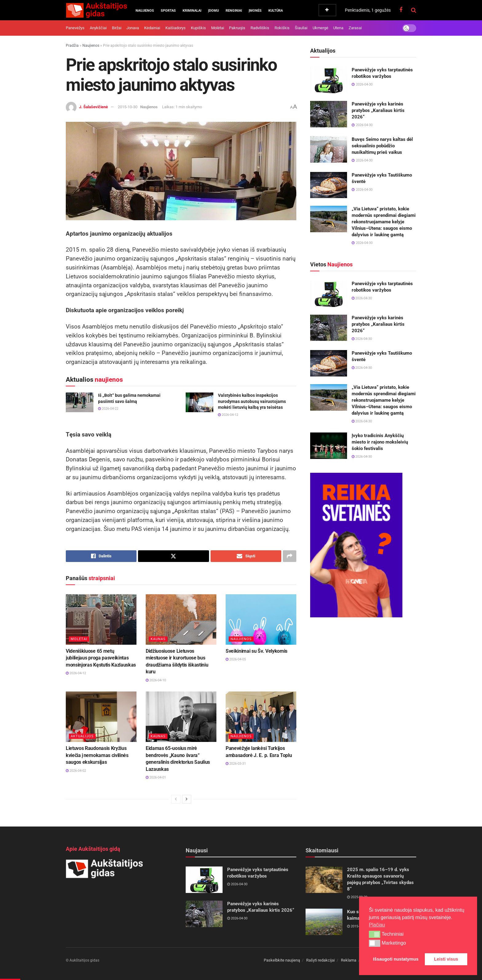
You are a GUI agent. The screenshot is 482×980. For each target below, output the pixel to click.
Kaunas (158, 639)
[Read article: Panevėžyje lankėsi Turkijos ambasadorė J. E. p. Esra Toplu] (261, 717)
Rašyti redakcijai (320, 960)
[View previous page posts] (176, 799)
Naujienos (145, 11)
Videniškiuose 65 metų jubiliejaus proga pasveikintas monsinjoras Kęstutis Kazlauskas (101, 658)
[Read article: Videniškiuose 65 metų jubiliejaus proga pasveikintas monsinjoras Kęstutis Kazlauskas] (101, 619)
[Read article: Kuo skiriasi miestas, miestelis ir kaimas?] (324, 922)
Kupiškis (198, 28)
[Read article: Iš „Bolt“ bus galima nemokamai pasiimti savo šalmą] (80, 402)
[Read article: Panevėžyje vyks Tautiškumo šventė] (329, 185)
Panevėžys (75, 28)
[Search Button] (414, 10)
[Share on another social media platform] (290, 556)
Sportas (168, 11)
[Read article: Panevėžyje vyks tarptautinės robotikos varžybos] (329, 80)
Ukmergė (320, 28)
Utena (338, 28)
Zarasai (355, 28)
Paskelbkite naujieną (282, 960)
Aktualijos (82, 736)
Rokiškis (282, 28)
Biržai (117, 28)
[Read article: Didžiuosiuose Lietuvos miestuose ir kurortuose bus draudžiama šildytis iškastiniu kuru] (181, 619)
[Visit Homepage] (96, 10)
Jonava (133, 28)
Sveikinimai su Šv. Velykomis (257, 651)
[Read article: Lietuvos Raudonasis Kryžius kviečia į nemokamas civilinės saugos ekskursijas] (101, 717)
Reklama (349, 960)
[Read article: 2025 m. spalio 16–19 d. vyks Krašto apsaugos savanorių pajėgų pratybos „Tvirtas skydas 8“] (324, 880)
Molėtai (218, 28)
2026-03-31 (236, 764)
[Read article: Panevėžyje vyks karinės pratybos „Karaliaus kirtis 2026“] (329, 114)
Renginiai (234, 11)
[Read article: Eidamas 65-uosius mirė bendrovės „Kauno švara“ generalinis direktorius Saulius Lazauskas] (181, 717)
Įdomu (213, 11)
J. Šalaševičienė (93, 107)
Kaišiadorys (176, 28)
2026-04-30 (362, 298)
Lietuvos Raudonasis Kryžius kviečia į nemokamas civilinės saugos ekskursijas (97, 755)
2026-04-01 (156, 777)
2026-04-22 (108, 409)
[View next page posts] (187, 799)
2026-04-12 (228, 415)
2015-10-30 (128, 107)
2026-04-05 (236, 659)
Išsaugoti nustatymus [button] (396, 959)
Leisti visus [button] (446, 959)
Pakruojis (237, 28)
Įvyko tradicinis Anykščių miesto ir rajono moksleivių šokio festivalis (380, 442)
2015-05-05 (357, 926)
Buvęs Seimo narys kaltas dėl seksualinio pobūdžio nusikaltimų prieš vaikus (382, 146)
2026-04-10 (156, 680)
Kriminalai (192, 11)
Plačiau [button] (377, 925)
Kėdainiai (152, 28)
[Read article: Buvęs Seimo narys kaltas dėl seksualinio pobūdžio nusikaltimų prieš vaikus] (329, 149)
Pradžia (72, 46)
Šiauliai (301, 28)
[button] (375, 934)
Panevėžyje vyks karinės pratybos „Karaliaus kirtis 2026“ (378, 110)
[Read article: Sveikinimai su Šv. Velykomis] (261, 619)
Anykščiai (98, 28)
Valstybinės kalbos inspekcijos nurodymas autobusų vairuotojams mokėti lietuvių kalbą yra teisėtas (252, 401)
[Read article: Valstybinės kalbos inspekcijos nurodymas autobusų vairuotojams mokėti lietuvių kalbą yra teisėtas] (200, 402)
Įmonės (255, 11)
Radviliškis (260, 28)
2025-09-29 (357, 897)
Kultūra (276, 11)
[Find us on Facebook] (401, 10)
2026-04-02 (76, 771)
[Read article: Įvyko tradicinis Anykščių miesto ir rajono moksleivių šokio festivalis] (329, 446)
